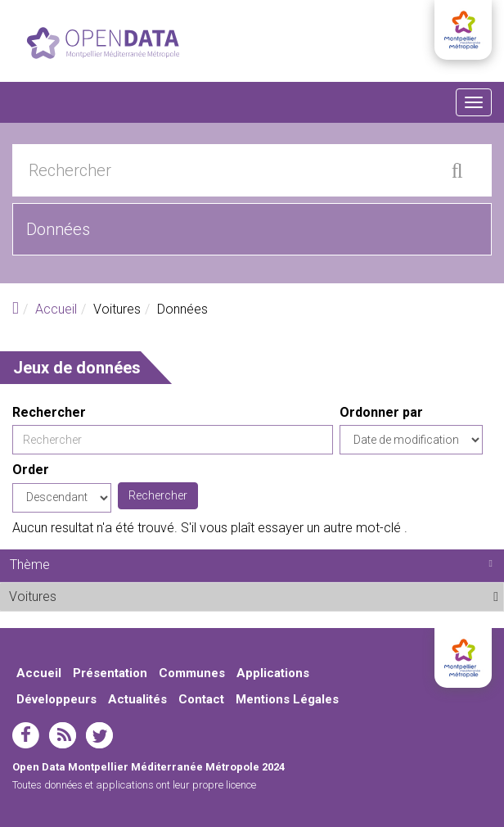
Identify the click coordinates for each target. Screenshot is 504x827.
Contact (201, 699)
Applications (273, 673)
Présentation (110, 673)
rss (63, 735)
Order (31, 470)
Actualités (137, 699)
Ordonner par (381, 412)
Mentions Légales (287, 699)
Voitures (97, 596)
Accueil (56, 309)
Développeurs (56, 699)
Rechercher (49, 412)
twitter (99, 735)
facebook (26, 735)
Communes (192, 673)
